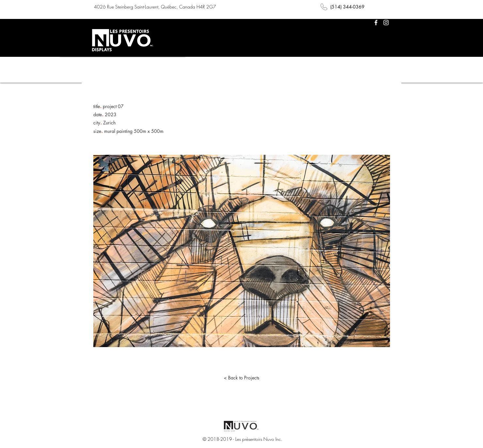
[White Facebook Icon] (376, 23)
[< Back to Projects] (241, 378)
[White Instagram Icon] (386, 23)
